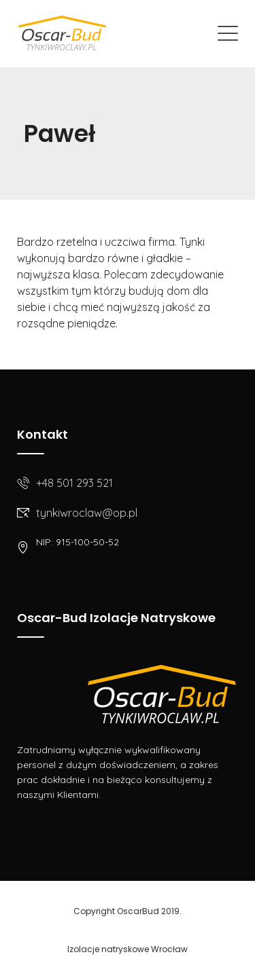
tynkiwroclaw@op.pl (87, 513)
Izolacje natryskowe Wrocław (128, 949)
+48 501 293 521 (74, 483)
